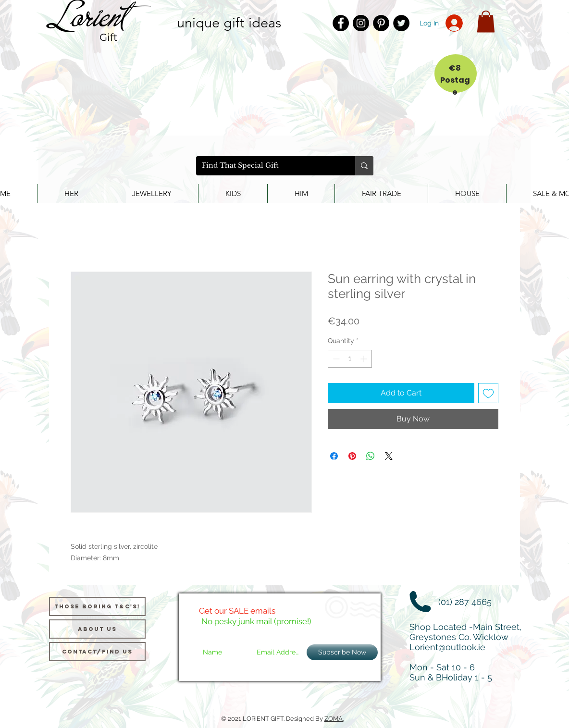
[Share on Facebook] (334, 456)
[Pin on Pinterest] (352, 456)
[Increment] (365, 359)
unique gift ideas (229, 22)
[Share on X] (389, 456)
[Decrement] (335, 359)
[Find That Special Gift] (268, 166)
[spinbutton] (350, 359)
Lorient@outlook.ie (447, 647)
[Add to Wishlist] (488, 393)
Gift (109, 37)
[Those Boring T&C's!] (97, 606)
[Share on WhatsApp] (371, 456)
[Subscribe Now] (342, 652)
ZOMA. (334, 719)
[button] (486, 21)
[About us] (97, 629)
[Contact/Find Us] (97, 652)
